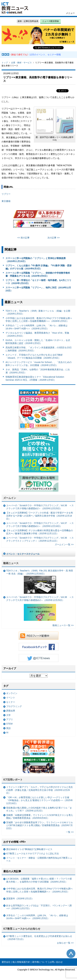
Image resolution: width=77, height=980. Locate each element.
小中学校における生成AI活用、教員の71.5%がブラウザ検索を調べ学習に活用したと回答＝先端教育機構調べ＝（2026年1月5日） (39, 320)
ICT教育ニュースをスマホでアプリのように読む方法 (32, 854)
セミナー (11, 702)
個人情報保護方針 (21, 962)
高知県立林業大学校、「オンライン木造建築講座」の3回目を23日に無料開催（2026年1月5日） (39, 349)
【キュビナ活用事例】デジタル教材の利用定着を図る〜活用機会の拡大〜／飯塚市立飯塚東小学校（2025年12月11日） (40, 532)
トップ (5, 63)
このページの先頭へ (71, 954)
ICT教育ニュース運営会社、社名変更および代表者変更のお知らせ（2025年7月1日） (39, 938)
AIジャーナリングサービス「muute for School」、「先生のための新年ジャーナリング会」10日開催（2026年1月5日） (39, 364)
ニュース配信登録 (50, 21)
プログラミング (14, 706)
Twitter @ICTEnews (39, 658)
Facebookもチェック (39, 647)
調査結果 (11, 711)
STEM (9, 724)
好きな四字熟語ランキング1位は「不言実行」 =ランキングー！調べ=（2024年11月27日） (39, 907)
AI (7, 732)
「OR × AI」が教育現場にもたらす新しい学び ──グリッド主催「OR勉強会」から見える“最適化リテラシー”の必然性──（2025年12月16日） (40, 800)
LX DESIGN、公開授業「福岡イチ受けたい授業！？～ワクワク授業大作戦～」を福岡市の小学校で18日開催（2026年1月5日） (39, 880)
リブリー (6, 194)
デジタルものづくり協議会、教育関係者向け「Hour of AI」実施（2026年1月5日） (37, 334)
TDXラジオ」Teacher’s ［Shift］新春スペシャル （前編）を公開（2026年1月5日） (38, 312)
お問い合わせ (56, 962)
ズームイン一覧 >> (64, 544)
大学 (8, 715)
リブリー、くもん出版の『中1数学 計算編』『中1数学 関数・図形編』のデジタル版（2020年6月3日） (39, 267)
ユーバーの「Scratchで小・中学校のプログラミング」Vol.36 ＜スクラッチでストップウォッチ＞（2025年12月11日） (40, 539)
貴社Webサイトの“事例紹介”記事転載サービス (29, 849)
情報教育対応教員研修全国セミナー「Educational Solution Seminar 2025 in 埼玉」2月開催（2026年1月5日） (35, 378)
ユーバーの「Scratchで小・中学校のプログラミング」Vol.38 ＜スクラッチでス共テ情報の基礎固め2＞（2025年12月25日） (40, 609)
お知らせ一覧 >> (65, 943)
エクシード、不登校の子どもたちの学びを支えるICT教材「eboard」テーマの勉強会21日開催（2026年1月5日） (34, 356)
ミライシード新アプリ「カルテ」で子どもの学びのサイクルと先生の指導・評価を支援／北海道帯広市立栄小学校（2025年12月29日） (40, 790)
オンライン (12, 693)
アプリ (10, 719)
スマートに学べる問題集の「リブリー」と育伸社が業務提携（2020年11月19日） (36, 260)
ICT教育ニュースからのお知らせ (22, 929)
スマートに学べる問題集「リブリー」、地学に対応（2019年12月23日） (38, 289)
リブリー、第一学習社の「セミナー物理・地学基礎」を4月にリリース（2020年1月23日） (38, 282)
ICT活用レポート (13, 780)
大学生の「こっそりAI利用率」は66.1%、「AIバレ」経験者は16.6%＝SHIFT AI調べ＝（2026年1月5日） (37, 327)
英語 (8, 728)
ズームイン (10, 498)
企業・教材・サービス (21, 63)
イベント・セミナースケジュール (23, 554)
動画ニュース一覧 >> (63, 625)
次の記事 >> (54, 238)
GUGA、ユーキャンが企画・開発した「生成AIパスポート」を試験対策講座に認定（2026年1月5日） (38, 342)
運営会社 (6, 962)
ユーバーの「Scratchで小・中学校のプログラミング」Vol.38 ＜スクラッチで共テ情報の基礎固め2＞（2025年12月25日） (40, 507)
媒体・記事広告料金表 (28, 21)
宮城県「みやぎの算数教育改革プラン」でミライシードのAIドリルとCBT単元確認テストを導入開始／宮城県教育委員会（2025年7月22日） (40, 825)
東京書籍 (6, 201)
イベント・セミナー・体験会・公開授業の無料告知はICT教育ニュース (39, 859)
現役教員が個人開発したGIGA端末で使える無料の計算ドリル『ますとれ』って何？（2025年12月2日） (39, 809)
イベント (11, 698)
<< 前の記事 (23, 238)
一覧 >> (70, 832)
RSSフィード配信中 (39, 636)
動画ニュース (11, 563)
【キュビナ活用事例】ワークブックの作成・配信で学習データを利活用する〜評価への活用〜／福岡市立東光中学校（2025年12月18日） (40, 516)
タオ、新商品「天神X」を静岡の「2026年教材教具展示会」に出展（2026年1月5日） (38, 371)
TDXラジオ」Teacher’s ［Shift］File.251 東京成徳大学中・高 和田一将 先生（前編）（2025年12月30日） (40, 581)
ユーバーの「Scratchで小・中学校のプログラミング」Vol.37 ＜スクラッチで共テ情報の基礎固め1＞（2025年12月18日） (40, 525)
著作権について (40, 962)
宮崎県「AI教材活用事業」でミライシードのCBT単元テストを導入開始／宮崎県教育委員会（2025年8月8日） (40, 817)
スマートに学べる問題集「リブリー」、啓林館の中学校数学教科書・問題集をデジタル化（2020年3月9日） (38, 274)
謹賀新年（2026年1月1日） (20, 899)
